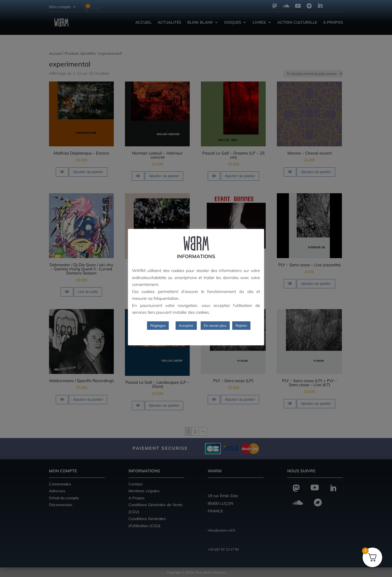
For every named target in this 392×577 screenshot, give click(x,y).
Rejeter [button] (241, 325)
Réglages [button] (158, 325)
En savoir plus (215, 325)
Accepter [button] (186, 325)
